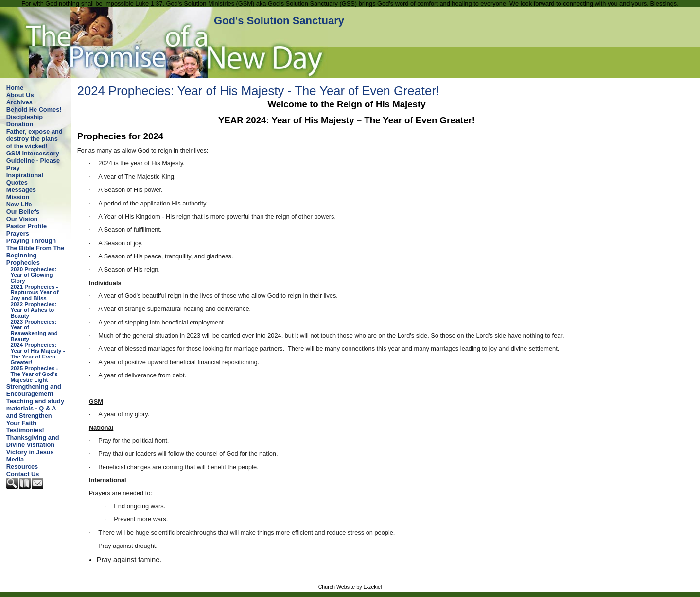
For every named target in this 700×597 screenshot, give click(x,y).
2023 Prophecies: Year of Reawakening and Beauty (34, 330)
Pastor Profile (26, 226)
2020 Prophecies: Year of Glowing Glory (34, 275)
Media (15, 459)
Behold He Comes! (34, 110)
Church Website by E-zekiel (350, 587)
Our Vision (22, 219)
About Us (20, 95)
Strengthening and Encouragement (34, 390)
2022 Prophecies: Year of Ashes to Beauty (34, 310)
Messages (21, 190)
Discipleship (25, 117)
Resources (22, 467)
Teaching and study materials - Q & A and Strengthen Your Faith (35, 412)
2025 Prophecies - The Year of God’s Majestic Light (35, 374)
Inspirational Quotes (25, 179)
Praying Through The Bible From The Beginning (35, 248)
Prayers (18, 233)
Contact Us (23, 474)
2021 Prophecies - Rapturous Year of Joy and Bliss (35, 292)
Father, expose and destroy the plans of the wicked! (35, 139)
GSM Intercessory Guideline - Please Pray (33, 161)
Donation (20, 124)
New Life (19, 204)
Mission (18, 197)
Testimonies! (25, 430)
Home (15, 88)
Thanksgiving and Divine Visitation (33, 441)
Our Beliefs (23, 212)
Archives (19, 102)
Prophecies (23, 263)
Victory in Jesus (30, 452)
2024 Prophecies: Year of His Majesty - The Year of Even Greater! (38, 354)
